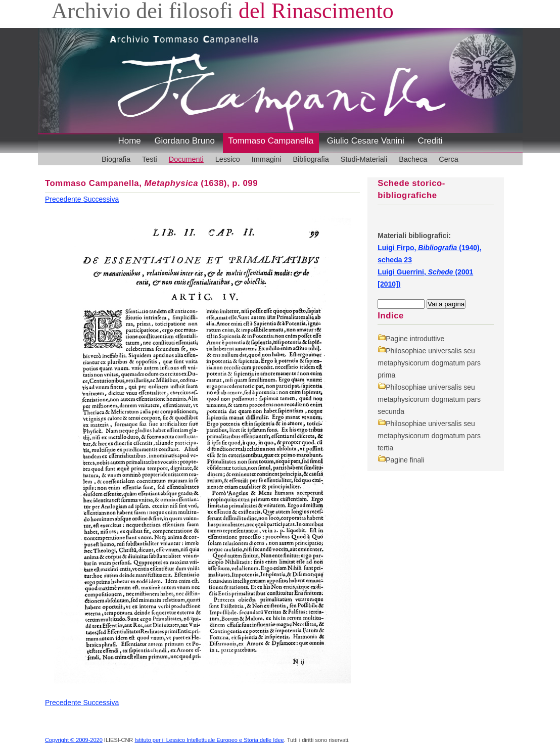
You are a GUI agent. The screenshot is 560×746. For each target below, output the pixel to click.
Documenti (186, 159)
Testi (150, 159)
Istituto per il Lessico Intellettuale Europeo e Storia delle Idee (209, 740)
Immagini (267, 159)
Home (130, 141)
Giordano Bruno (184, 141)
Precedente (64, 199)
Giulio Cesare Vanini (366, 141)
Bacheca (413, 159)
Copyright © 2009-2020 (74, 740)
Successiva (101, 199)
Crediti (430, 141)
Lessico (228, 159)
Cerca (449, 159)
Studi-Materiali (364, 159)
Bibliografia (311, 159)
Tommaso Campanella (271, 141)
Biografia (116, 159)
